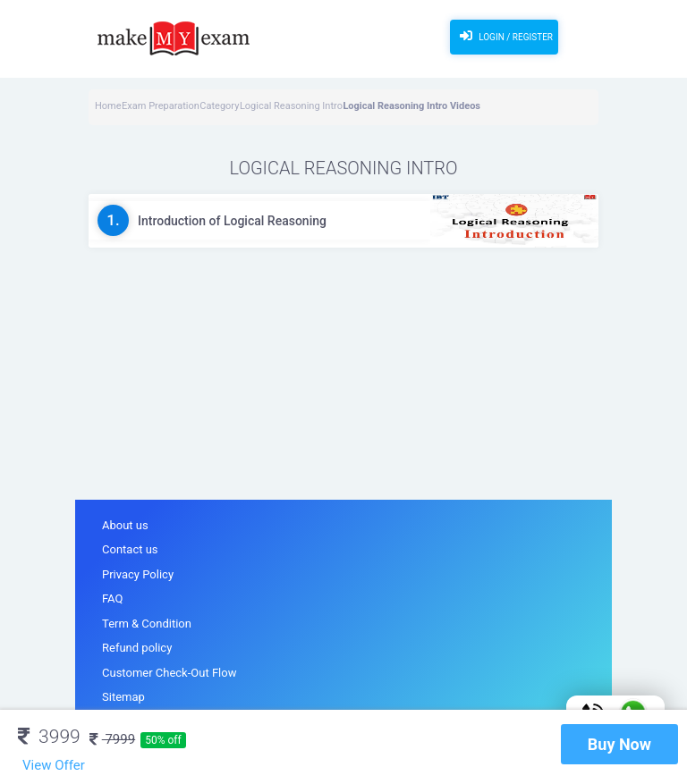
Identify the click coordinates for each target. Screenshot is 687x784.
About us (125, 525)
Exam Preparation (161, 106)
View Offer (54, 765)
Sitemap (123, 697)
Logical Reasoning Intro (291, 106)
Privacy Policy (138, 574)
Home (108, 106)
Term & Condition (147, 624)
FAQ (112, 599)
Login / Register (504, 36)
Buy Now (619, 744)
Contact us (130, 549)
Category (219, 106)
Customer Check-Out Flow (169, 673)
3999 (49, 737)
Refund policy (137, 648)
